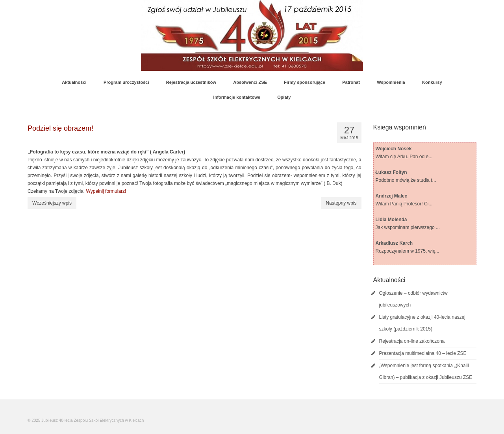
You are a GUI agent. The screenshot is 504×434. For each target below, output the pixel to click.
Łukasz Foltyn (391, 172)
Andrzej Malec (392, 196)
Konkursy (432, 82)
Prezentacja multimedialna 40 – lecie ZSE (423, 353)
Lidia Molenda (391, 220)
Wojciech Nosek (394, 149)
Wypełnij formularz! (106, 191)
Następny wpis (341, 203)
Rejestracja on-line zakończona (412, 341)
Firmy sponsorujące (305, 82)
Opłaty (284, 97)
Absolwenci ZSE (250, 82)
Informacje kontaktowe (237, 97)
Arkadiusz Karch (394, 243)
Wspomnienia (391, 82)
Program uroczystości (126, 82)
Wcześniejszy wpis (52, 203)
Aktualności (74, 82)
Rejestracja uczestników (191, 82)
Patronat (351, 82)
